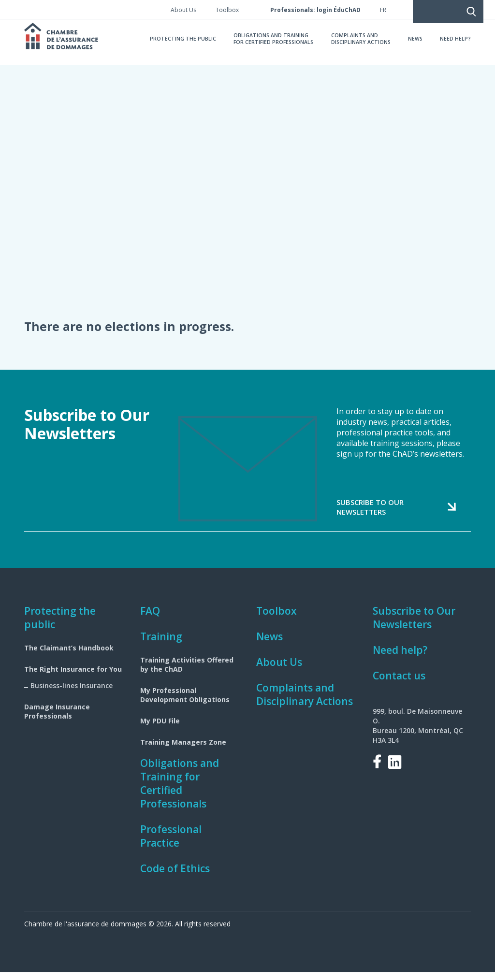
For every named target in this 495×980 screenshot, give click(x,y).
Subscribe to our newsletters (370, 515)
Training (161, 644)
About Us (279, 670)
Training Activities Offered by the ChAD (187, 672)
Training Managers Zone (183, 750)
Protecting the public (60, 625)
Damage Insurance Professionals (57, 719)
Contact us (399, 683)
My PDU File (160, 728)
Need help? (400, 658)
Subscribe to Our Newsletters (414, 625)
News (269, 644)
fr (383, 10)
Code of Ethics (175, 876)
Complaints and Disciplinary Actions (305, 702)
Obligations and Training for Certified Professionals (180, 791)
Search (418, 10)
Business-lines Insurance (72, 693)
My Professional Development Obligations (185, 703)
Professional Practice (171, 844)
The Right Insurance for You (73, 677)
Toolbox (277, 619)
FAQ (150, 619)
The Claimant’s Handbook (69, 656)
